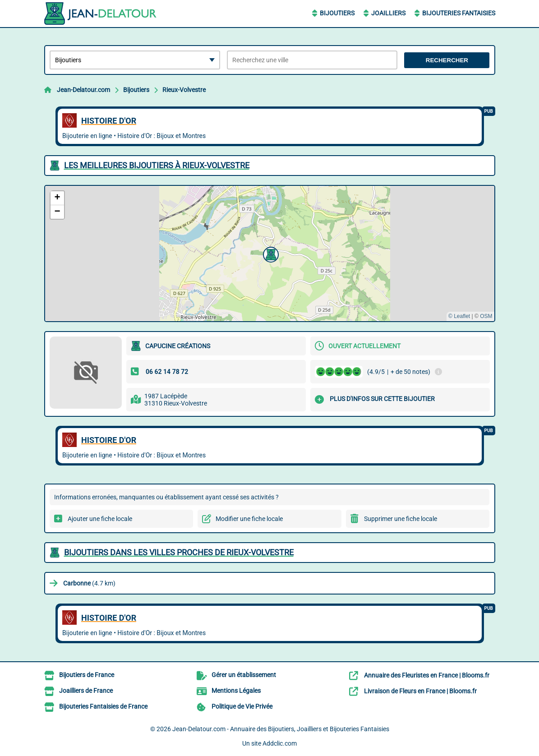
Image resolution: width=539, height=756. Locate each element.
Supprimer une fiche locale (401, 519)
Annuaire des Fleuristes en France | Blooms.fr (427, 675)
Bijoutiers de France (87, 675)
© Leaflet (459, 316)
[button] (270, 254)
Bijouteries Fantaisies (459, 13)
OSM (486, 316)
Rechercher (447, 60)
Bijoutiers (337, 13)
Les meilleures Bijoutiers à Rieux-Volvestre (157, 165)
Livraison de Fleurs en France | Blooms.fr (420, 691)
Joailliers (388, 13)
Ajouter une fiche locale (100, 519)
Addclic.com (280, 743)
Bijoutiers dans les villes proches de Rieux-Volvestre (179, 552)
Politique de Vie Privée (242, 706)
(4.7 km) (89, 583)
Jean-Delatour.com (83, 90)
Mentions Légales (236, 691)
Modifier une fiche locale (249, 519)
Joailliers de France (86, 691)
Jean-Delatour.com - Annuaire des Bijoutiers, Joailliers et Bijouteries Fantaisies (281, 729)
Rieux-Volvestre (184, 90)
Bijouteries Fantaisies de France (103, 706)
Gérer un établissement (244, 675)
